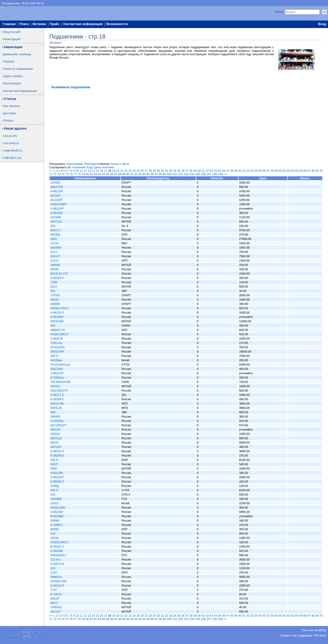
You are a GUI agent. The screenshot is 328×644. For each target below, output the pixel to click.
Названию (79, 167)
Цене (97, 167)
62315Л (55, 196)
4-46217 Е (57, 395)
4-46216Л (57, 512)
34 (175, 171)
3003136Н (57, 321)
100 (169, 174)
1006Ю (55, 521)
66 (305, 171)
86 (112, 174)
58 (272, 171)
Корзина (9, 61)
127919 (55, 295)
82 (95, 174)
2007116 (56, 222)
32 (167, 171)
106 (203, 174)
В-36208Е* (57, 516)
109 (220, 174)
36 (183, 171)
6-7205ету (57, 378)
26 (142, 171)
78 (79, 174)
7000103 (56, 607)
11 (81, 171)
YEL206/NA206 (60, 382)
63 (293, 171)
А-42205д (57, 421)
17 (105, 171)
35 (179, 171)
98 (160, 174)
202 (53, 291)
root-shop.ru (11, 143)
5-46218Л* (57, 209)
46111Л (55, 612)
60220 (54, 300)
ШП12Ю (56, 447)
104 (192, 174)
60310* (55, 599)
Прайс (55, 24)
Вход (322, 24)
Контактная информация (83, 24)
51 (244, 171)
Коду (90, 167)
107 (209, 174)
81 (91, 174)
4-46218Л (57, 191)
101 (175, 174)
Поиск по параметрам (18, 69)
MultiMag (320, 630)
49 (236, 171)
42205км (56, 360)
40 (199, 171)
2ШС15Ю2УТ (59, 391)
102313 (55, 386)
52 (248, 171)
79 (83, 174)
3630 (54, 239)
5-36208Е (57, 551)
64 (297, 171)
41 (203, 171)
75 (67, 174)
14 (93, 171)
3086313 (56, 577)
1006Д (55, 486)
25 (138, 171)
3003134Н (57, 352)
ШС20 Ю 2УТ (59, 274)
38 (191, 171)
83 (100, 174)
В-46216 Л (57, 547)
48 (232, 171)
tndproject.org (12, 158)
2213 (54, 252)
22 (126, 171)
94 (144, 174)
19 (114, 171)
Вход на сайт (12, 32)
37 (187, 171)
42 (207, 171)
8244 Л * (56, 230)
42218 (54, 538)
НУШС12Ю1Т (59, 542)
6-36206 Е (57, 399)
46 (223, 171)
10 (77, 171)
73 (59, 174)
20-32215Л (57, 347)
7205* (54, 282)
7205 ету (56, 343)
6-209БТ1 (57, 525)
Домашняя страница (17, 54)
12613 (54, 503)
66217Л (55, 430)
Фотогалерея (12, 83)
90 (128, 174)
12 (85, 171)
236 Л (54, 460)
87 (116, 174)
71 (51, 174)
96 (152, 174)
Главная (9, 24)
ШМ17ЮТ (57, 187)
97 (156, 174)
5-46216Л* (57, 477)
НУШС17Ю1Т (59, 308)
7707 (54, 590)
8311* (54, 603)
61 (284, 171)
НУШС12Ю (58, 508)
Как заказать (12, 106)
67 (309, 171)
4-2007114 (57, 564)
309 (53, 326)
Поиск (24, 24)
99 (164, 174)
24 (134, 171)
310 (53, 495)
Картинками (75, 164)
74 (63, 174)
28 (150, 171)
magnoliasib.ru (13, 150)
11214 (54, 243)
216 (53, 568)
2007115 (56, 438)
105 (198, 174)
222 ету (55, 560)
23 (130, 171)
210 (53, 226)
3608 (54, 469)
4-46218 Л (57, 313)
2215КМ (56, 217)
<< (51, 171)
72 (55, 174)
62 (289, 171)
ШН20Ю (56, 248)
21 (122, 171)
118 (53, 534)
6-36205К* (57, 317)
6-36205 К (57, 278)
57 (268, 171)
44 (215, 171)
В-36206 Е (57, 456)
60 (280, 171)
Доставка (9, 113)
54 (256, 171)
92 (136, 174)
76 (71, 174)
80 (87, 174)
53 (252, 171)
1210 (54, 573)
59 (276, 171)
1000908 (56, 499)
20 (118, 171)
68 (313, 171)
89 (124, 174)
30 (159, 171)
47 (228, 171)
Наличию (108, 167)
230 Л (54, 356)
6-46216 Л (57, 586)
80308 (54, 529)
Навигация (13, 47)
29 (154, 171)
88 (120, 174)
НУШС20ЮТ (59, 204)
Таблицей (90, 164)
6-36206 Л (57, 482)
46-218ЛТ (57, 200)
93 (140, 174)
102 (181, 174)
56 (264, 171)
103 (186, 174)
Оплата (8, 121)
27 (146, 171)
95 (148, 174)
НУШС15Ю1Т (59, 334)
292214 (55, 434)
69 (317, 171)
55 (260, 171)
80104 (54, 269)
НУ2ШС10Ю (59, 581)
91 (132, 174)
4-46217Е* (57, 373)
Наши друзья (15, 128)
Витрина (39, 24)
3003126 (56, 408)
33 (171, 171)
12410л (55, 183)
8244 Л (55, 256)
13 (89, 171)
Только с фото (120, 164)
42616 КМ (57, 404)
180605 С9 (58, 330)
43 (211, 171)
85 (108, 174)
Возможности (117, 24)
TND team (320, 635)
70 (321, 171)
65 (301, 171)
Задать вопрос (13, 76)
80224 (54, 443)
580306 (55, 235)
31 (162, 171)
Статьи (10, 99)
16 (102, 171)
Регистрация (12, 39)
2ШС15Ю (57, 369)
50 (240, 171)
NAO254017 (58, 555)
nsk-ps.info (10, 136)
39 (195, 171)
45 (219, 171)
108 (215, 174)
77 (75, 174)
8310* (54, 464)
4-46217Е (57, 339)
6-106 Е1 (56, 594)
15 (97, 171)
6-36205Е (57, 213)
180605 (55, 265)
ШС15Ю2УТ (58, 425)
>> (225, 174)
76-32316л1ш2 (60, 365)
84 (103, 174)
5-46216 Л (57, 451)
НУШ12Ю (57, 473)
